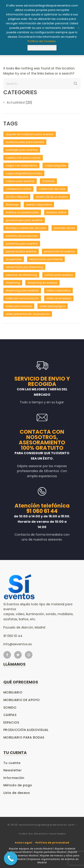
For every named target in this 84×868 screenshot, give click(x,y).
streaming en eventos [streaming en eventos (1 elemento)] (42, 283)
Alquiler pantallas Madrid (50, 852)
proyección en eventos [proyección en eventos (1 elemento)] (60, 251)
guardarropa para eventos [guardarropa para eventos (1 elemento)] (24, 220)
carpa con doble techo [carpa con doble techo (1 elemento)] (21, 165)
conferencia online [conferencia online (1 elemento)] (18, 189)
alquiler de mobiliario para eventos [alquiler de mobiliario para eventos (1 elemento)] (30, 134)
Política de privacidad (52, 843)
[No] (78, 28)
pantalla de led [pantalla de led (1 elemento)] (64, 228)
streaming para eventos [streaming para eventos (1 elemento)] (22, 290)
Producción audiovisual (26, 730)
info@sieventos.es (18, 644)
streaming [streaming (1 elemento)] (13, 283)
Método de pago (18, 785)
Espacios (11, 722)
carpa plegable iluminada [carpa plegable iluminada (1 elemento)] (24, 173)
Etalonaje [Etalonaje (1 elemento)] (12, 205)
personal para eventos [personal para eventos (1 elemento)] (21, 251)
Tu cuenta (12, 763)
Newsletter (13, 770)
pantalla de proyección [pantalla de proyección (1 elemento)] (22, 236)
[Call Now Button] (11, 859)
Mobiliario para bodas (24, 737)
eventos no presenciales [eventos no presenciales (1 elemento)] (22, 212)
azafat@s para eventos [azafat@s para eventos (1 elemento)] (22, 150)
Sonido (10, 708)
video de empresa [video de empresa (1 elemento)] (59, 298)
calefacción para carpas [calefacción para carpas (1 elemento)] (23, 158)
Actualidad (16, 102)
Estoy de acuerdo (42, 48)
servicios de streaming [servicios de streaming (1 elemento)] (21, 275)
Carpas (10, 715)
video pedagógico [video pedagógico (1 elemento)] (53, 306)
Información (14, 778)
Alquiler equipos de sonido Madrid (31, 849)
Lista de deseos (17, 793)
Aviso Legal (23, 843)
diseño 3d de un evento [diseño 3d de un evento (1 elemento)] (52, 197)
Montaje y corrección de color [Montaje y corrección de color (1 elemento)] (26, 228)
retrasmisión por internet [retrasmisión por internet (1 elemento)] (46, 259)
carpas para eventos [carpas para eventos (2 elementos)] (20, 181)
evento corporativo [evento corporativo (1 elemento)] (39, 205)
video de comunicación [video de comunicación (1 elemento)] (22, 298)
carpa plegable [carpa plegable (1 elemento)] (55, 165)
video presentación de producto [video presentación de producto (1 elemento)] (28, 314)
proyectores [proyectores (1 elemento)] (14, 259)
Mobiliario (13, 692)
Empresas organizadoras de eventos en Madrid (53, 861)
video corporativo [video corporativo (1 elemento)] (58, 290)
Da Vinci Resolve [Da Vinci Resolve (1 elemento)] (17, 197)
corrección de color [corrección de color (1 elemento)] (52, 189)
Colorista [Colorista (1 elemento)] (48, 181)
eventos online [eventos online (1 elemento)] (56, 212)
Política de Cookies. (42, 41)
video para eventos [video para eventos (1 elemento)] (19, 306)
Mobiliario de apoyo (22, 700)
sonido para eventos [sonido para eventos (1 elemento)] (59, 275)
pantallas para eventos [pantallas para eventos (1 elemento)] (22, 244)
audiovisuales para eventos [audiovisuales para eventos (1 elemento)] (25, 142)
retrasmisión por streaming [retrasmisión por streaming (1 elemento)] (24, 267)
